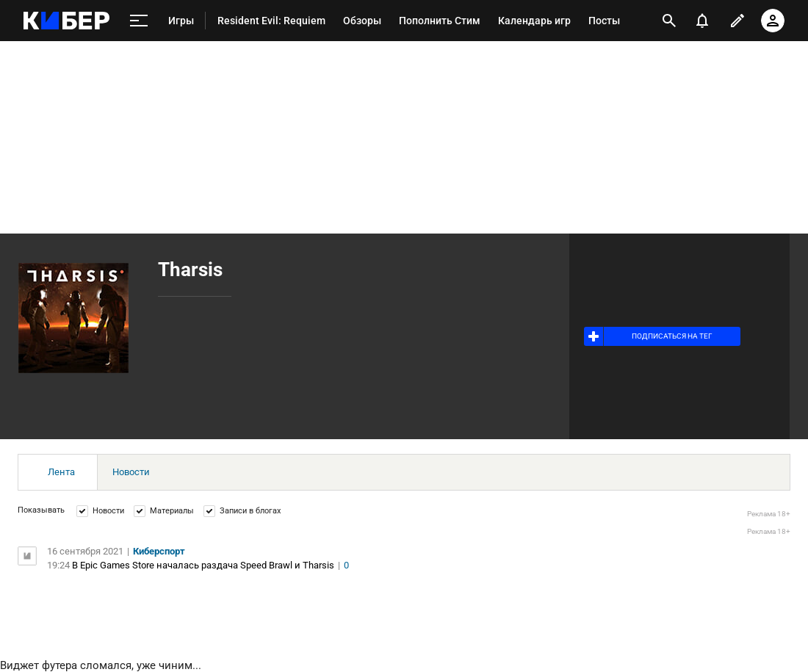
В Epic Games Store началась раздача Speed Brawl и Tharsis (203, 565)
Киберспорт (159, 551)
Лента (61, 472)
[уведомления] (702, 21)
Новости (131, 472)
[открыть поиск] (669, 21)
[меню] (139, 21)
